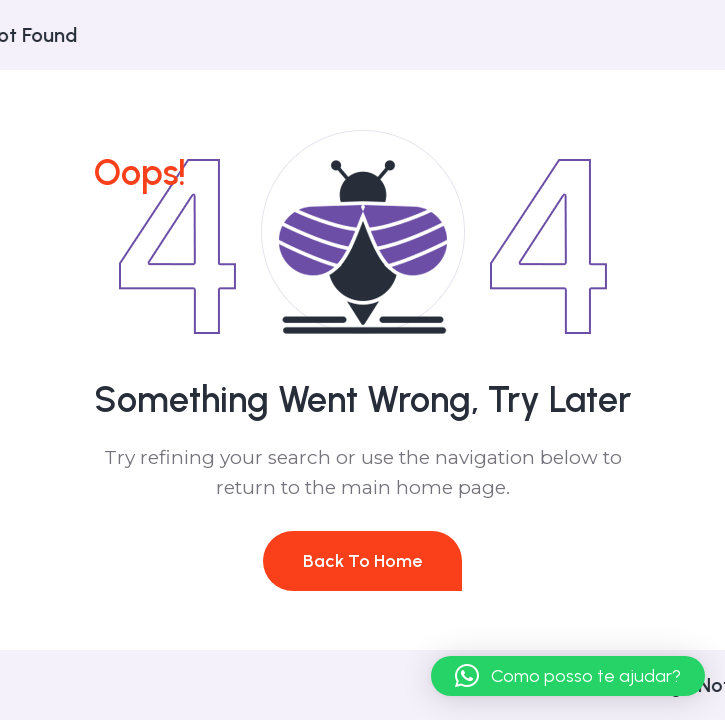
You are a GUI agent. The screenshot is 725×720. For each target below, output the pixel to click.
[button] (568, 676)
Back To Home (362, 561)
